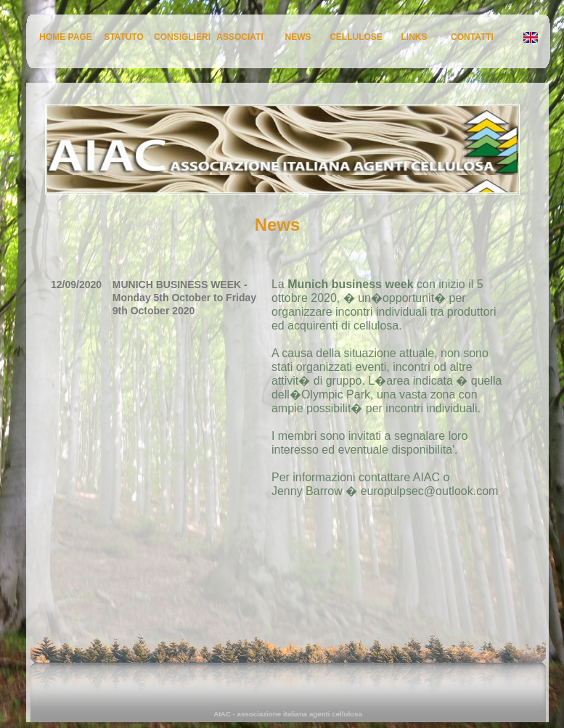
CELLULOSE (356, 37)
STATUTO (124, 37)
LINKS (414, 37)
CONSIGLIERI (182, 37)
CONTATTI (472, 37)
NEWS (298, 37)
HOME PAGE (65, 37)
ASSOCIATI (240, 37)
